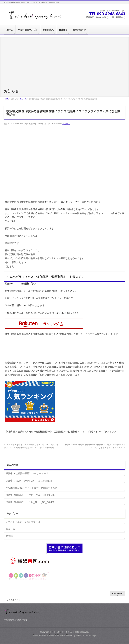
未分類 (9, 536)
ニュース (66, 124)
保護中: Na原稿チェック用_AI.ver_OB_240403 (30, 502)
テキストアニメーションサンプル (23, 522)
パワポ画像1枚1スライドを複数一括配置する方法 (31, 488)
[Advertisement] (64, 60)
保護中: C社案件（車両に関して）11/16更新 (29, 481)
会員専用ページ (13, 600)
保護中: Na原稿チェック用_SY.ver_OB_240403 (30, 495)
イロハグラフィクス (61, 632)
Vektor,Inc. (80, 635)
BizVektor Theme (65, 635)
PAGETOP (117, 594)
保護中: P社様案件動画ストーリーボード (27, 473)
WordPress (49, 635)
